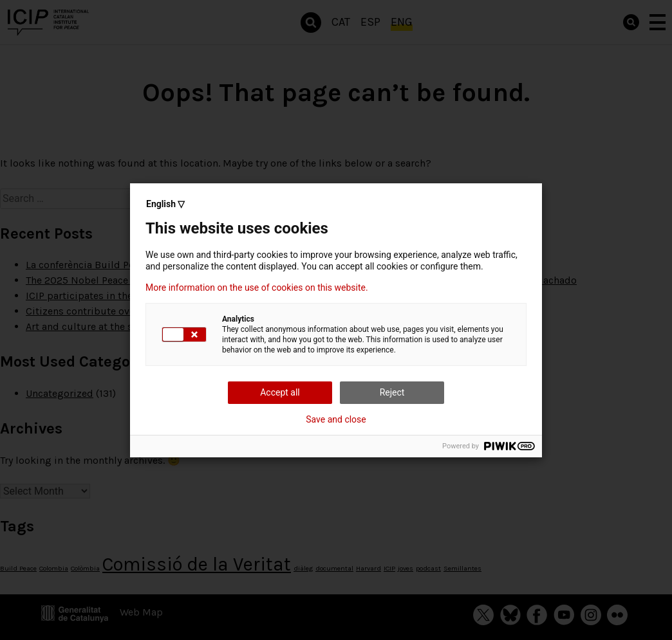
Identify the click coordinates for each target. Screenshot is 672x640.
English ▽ (165, 204)
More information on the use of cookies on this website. (257, 288)
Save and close (336, 419)
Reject (392, 392)
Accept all (280, 392)
